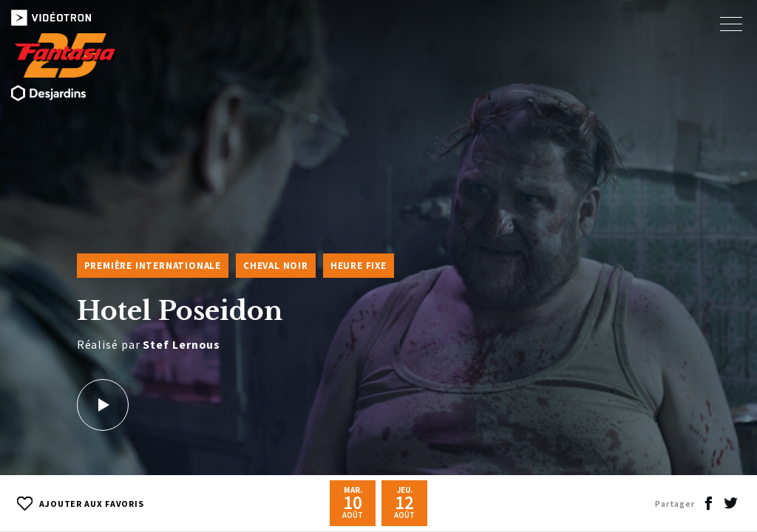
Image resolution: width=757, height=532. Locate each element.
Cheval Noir (276, 266)
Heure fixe (359, 266)
